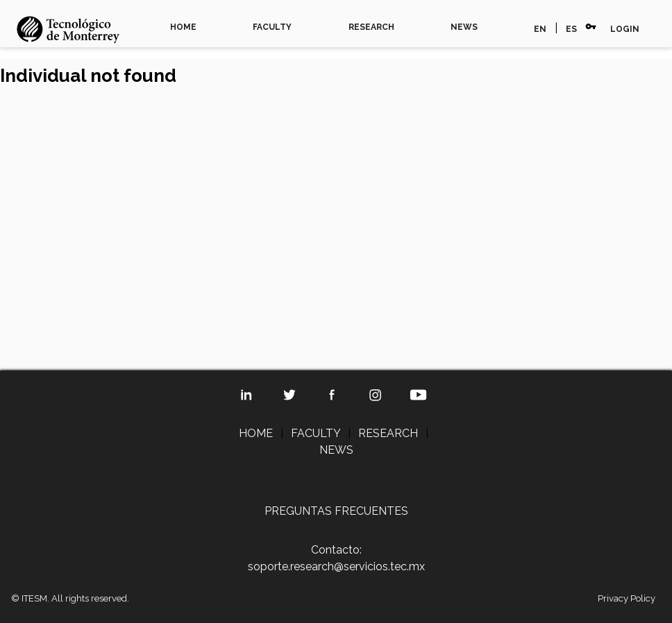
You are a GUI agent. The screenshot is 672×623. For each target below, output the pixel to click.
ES (571, 29)
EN (540, 29)
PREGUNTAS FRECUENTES (336, 511)
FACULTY (272, 27)
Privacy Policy (627, 598)
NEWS (464, 27)
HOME (183, 27)
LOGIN (625, 29)
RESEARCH (371, 27)
